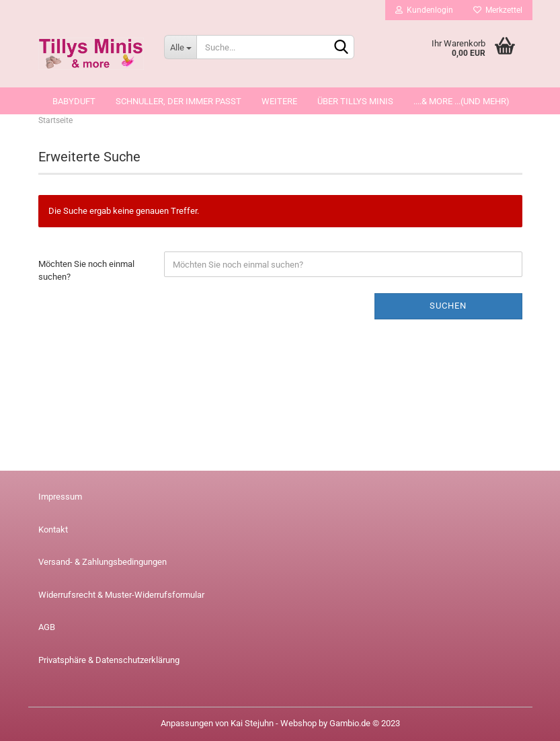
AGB (47, 627)
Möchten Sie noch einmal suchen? (86, 270)
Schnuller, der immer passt (178, 101)
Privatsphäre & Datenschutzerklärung (109, 660)
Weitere (279, 101)
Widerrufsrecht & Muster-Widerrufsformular (121, 595)
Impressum (60, 497)
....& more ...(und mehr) (462, 101)
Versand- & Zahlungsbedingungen (103, 562)
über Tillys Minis (355, 101)
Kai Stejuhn (252, 723)
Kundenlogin (424, 10)
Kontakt (53, 530)
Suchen (448, 306)
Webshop (298, 723)
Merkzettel (498, 10)
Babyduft (74, 101)
